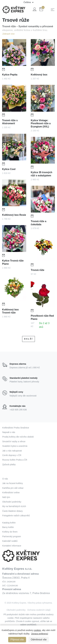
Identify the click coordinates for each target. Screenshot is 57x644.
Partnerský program (12, 536)
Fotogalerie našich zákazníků (16, 516)
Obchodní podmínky (12, 502)
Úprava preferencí (40, 634)
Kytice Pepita (10, 75)
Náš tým (6, 497)
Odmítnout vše (39, 640)
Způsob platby (9, 464)
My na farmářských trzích (14, 506)
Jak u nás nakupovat (12, 451)
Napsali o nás (9, 432)
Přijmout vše (17, 640)
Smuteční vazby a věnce (14, 441)
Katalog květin (9, 523)
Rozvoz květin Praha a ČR (15, 460)
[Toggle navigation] (53, 10)
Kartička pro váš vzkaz (13, 488)
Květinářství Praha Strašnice (16, 428)
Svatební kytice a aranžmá (15, 446)
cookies (37, 630)
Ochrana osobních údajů (39, 610)
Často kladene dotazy (13, 511)
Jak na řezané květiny (13, 483)
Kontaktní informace (12, 546)
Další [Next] (29, 339)
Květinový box (39, 75)
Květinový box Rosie (14, 214)
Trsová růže (38, 269)
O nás (5, 479)
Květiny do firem (10, 532)
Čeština (27, 2)
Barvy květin (8, 527)
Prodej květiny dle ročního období (18, 437)
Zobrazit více (8, 34)
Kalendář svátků (10, 541)
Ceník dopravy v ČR (12, 455)
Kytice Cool (9, 168)
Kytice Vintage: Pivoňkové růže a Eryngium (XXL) (41, 124)
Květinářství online (11, 493)
